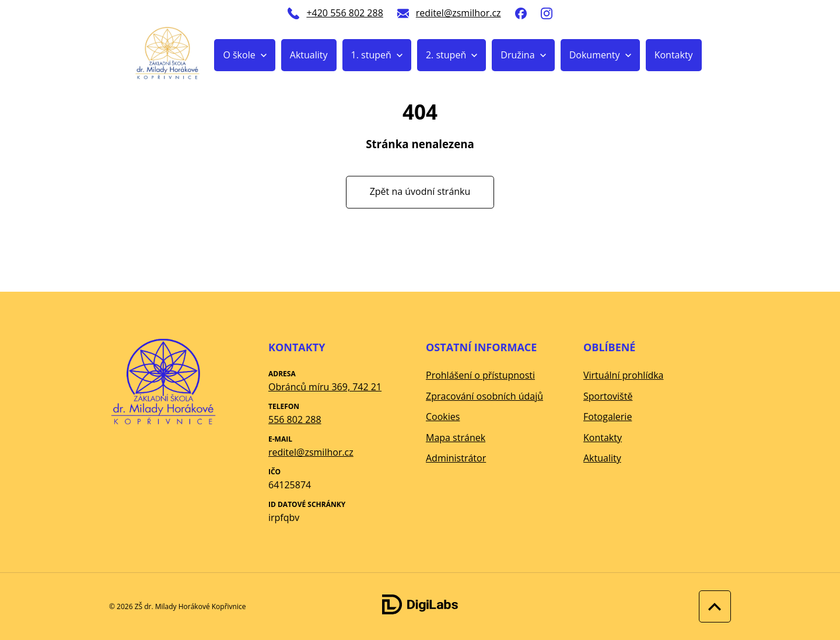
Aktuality (309, 55)
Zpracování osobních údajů (484, 396)
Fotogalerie (608, 417)
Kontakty (674, 55)
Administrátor (456, 458)
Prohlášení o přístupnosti (480, 375)
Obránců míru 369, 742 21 (325, 387)
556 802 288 (295, 419)
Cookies (443, 417)
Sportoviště (608, 396)
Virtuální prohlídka (624, 375)
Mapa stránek (456, 438)
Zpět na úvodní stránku (420, 192)
